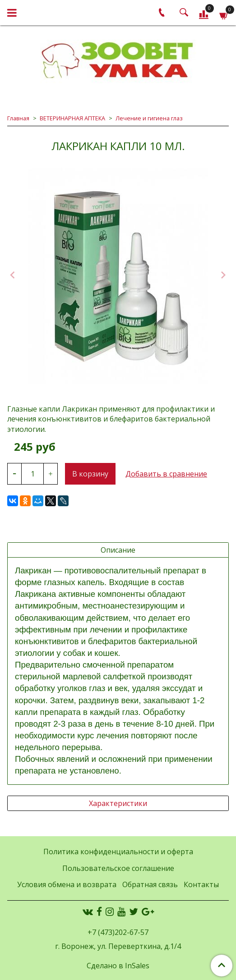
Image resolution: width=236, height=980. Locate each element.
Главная (18, 118)
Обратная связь (150, 884)
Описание (118, 550)
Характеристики (118, 803)
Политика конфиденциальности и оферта (118, 852)
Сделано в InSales (118, 966)
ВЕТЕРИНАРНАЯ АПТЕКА (72, 118)
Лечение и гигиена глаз (149, 118)
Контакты (201, 884)
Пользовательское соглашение (118, 868)
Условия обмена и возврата (67, 884)
